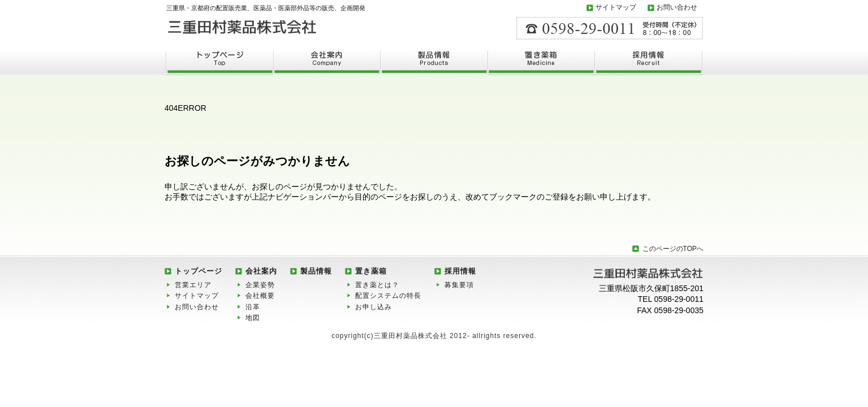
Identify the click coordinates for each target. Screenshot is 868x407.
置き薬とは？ (377, 285)
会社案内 (261, 271)
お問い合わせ (677, 7)
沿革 (253, 307)
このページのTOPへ (673, 249)
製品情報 (316, 271)
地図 (253, 318)
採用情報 (460, 271)
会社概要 (260, 296)
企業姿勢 (260, 285)
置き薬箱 (371, 271)
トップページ (198, 271)
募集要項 (459, 285)
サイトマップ (616, 7)
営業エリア (193, 285)
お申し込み (373, 307)
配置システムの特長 (388, 296)
